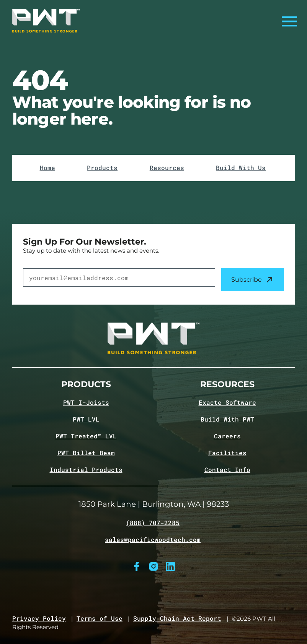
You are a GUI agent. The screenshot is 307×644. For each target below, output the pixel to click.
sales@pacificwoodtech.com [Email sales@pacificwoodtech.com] (153, 540)
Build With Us (241, 168)
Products (102, 168)
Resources (167, 168)
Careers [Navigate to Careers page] (227, 436)
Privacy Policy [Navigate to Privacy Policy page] (39, 618)
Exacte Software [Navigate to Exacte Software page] (227, 402)
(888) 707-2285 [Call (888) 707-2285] (153, 523)
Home (47, 168)
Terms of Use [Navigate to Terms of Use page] (100, 618)
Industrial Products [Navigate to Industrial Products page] (86, 470)
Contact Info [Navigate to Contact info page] (227, 470)
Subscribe (253, 280)
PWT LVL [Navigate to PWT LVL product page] (86, 419)
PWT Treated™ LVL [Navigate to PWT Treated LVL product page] (86, 436)
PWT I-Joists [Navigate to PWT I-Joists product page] (86, 402)
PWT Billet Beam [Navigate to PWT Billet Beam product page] (86, 453)
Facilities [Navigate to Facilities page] (227, 453)
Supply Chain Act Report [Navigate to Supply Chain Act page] (177, 618)
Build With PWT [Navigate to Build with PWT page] (227, 419)
